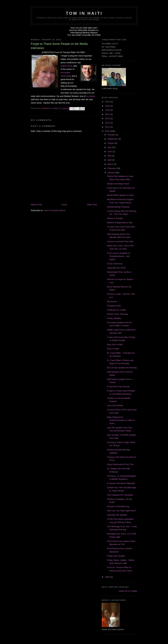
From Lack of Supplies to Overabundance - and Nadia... (119, 256)
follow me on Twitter (128, 591)
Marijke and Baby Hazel (118, 184)
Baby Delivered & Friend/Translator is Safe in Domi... (121, 420)
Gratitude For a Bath (116, 310)
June (110, 151)
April (110, 160)
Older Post (92, 205)
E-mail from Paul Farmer (118, 387)
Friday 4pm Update (116, 556)
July (110, 147)
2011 (108, 127)
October (112, 135)
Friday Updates (114, 318)
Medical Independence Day (120, 223)
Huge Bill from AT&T (116, 268)
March (111, 164)
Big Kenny (112, 301)
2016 (108, 110)
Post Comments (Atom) (55, 210)
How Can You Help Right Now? (121, 511)
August (111, 143)
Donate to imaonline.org (118, 506)
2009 (108, 577)
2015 (108, 114)
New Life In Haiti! (115, 344)
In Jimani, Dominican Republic (121, 483)
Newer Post (36, 205)
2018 (108, 106)
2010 (108, 131)
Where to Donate (115, 218)
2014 (108, 118)
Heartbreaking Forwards (118, 207)
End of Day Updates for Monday (122, 368)
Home (64, 205)
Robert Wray (66, 66)
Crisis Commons (115, 264)
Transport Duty (114, 306)
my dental (91, 96)
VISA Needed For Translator (120, 495)
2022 (108, 102)
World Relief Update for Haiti (120, 195)
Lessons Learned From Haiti (120, 241)
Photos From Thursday (118, 314)
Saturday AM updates (117, 515)
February (112, 168)
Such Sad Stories (115, 405)
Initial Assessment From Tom (120, 464)
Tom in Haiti (84, 13)
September (113, 139)
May (110, 156)
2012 (108, 123)
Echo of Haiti (113, 349)
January (112, 173)
